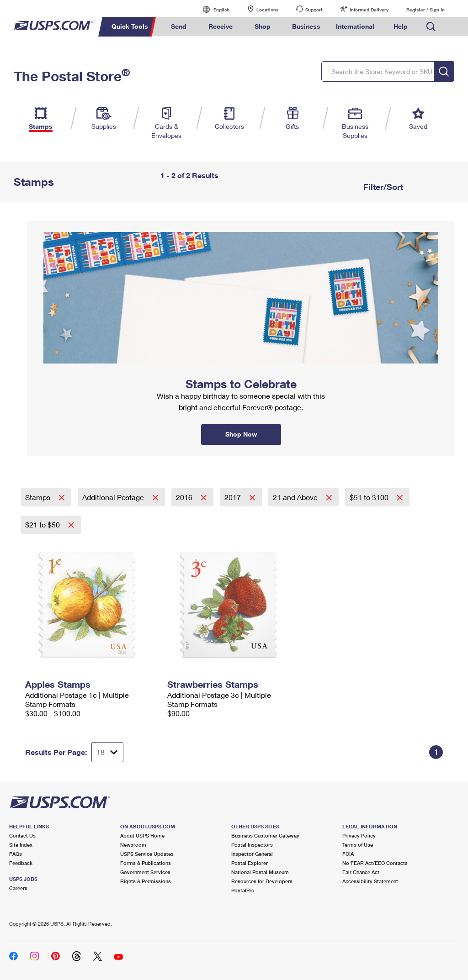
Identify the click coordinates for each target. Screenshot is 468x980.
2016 (185, 497)
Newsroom (133, 845)
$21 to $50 (43, 524)
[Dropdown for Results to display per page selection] (107, 752)
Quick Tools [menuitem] (130, 26)
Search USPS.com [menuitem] (431, 27)
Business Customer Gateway (265, 835)
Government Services (145, 872)
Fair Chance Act (361, 872)
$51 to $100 (370, 497)
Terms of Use (358, 845)
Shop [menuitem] (263, 26)
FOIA (348, 854)
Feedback (21, 863)
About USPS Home (142, 835)
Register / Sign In (425, 10)
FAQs (16, 854)
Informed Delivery (369, 10)
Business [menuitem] (306, 26)
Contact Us (22, 835)
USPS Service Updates (147, 854)
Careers (18, 888)
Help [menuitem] (401, 26)
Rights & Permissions (146, 881)
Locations (267, 10)
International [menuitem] (355, 26)
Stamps (39, 497)
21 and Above (296, 497)
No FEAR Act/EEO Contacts (375, 863)
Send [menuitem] (179, 26)
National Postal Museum (260, 872)
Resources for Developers (262, 881)
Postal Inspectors (252, 845)
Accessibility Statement (370, 881)
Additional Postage (114, 497)
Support (314, 10)
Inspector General (252, 854)
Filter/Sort (382, 187)
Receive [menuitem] (221, 26)
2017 (234, 497)
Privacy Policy (359, 835)
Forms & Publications (146, 863)
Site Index (21, 845)
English (212, 9)
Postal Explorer (250, 863)
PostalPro (243, 890)
